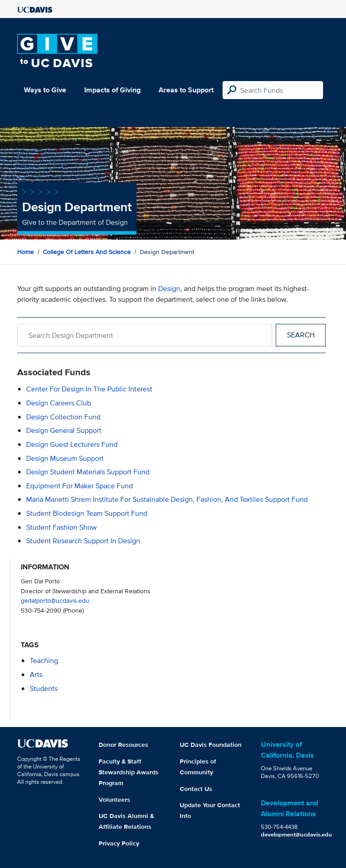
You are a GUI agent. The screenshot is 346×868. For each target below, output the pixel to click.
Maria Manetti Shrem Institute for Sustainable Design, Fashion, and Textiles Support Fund (167, 499)
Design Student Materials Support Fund (88, 472)
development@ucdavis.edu (296, 834)
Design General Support (64, 430)
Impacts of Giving (112, 90)
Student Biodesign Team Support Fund (87, 513)
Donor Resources (123, 745)
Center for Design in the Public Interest (89, 389)
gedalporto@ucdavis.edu (55, 600)
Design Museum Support (65, 458)
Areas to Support (186, 90)
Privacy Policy (119, 843)
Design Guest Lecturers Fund (72, 444)
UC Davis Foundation (211, 745)
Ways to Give (45, 90)
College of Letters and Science (87, 252)
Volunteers (114, 800)
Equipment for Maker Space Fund (80, 486)
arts (36, 675)
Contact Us (196, 789)
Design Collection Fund (63, 417)
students (44, 688)
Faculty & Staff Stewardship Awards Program (129, 772)
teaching (44, 661)
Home (25, 252)
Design (169, 289)
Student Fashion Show (61, 527)
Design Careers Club (59, 403)
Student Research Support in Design (83, 541)
